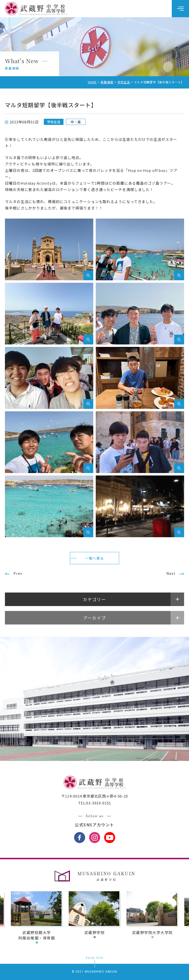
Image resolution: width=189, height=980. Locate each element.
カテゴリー (94, 599)
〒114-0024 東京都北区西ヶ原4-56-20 (95, 796)
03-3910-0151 (99, 803)
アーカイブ (95, 618)
